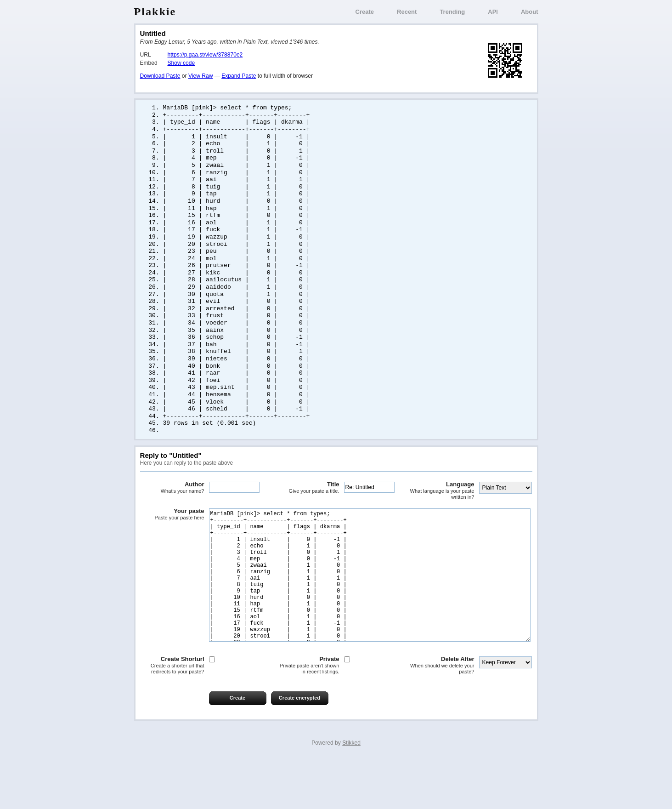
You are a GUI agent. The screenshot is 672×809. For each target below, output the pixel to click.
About (530, 12)
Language (442, 512)
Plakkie (155, 11)
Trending (452, 12)
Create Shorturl (172, 714)
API (493, 12)
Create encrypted (299, 746)
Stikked (351, 792)
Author (172, 509)
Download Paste (160, 76)
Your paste (172, 536)
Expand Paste (239, 76)
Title (307, 509)
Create (365, 12)
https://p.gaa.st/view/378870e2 (205, 55)
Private (307, 714)
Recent (407, 12)
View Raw (200, 76)
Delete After (442, 714)
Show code (181, 63)
